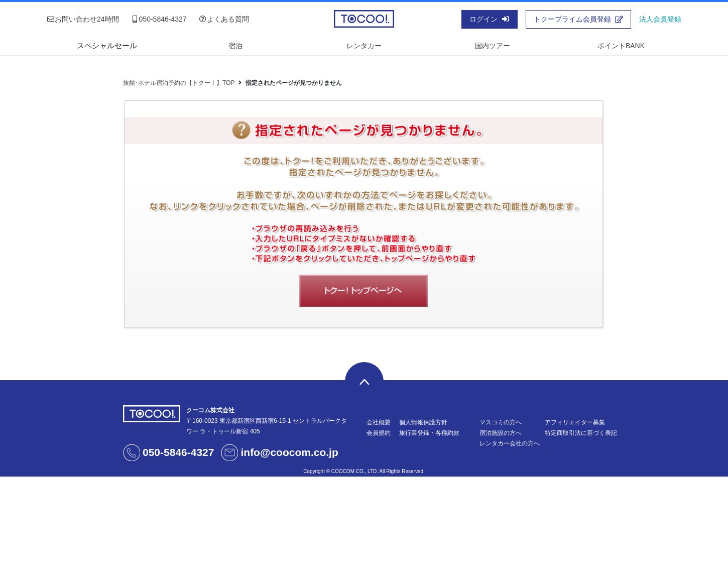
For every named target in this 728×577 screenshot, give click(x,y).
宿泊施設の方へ (501, 433)
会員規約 (379, 433)
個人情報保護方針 (423, 422)
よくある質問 (224, 19)
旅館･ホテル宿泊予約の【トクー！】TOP (179, 83)
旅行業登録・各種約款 (429, 433)
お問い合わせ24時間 (83, 19)
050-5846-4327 (159, 19)
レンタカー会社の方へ (510, 443)
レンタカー (364, 46)
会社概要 (379, 422)
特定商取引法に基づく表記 (581, 433)
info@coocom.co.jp (289, 452)
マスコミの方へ (501, 422)
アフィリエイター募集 (575, 422)
